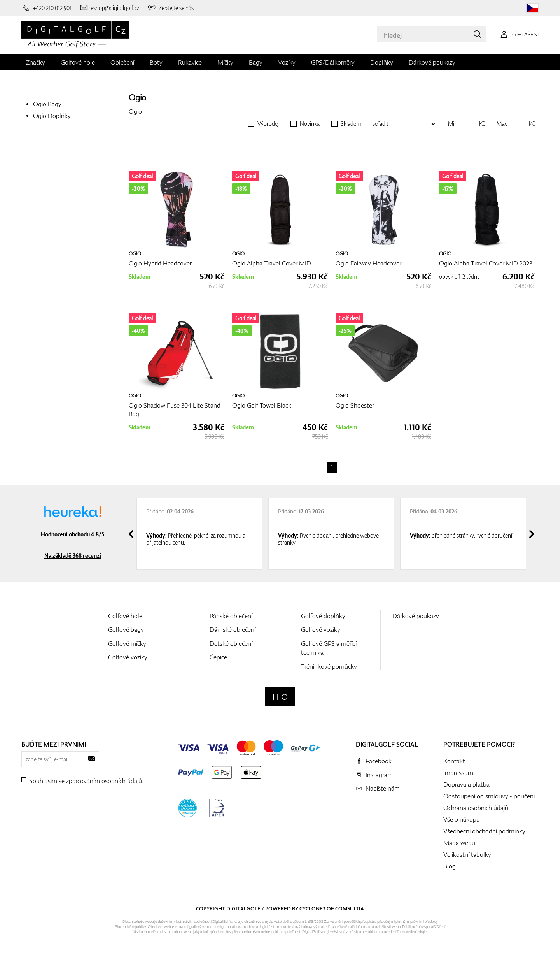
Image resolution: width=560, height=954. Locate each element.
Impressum (458, 773)
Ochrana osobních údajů (476, 808)
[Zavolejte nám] (46, 8)
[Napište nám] (109, 8)
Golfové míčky (127, 643)
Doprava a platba (466, 784)
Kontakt (454, 761)
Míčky (225, 62)
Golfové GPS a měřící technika (329, 648)
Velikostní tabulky (467, 854)
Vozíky (287, 62)
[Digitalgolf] (280, 697)
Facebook (379, 761)
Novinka (310, 124)
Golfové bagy (126, 629)
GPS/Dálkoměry (333, 62)
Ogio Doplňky (52, 116)
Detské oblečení (231, 643)
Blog (450, 866)
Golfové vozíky (128, 657)
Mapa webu (459, 843)
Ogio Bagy (47, 104)
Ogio (137, 97)
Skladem (351, 124)
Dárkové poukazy (432, 62)
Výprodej (268, 124)
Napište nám (383, 788)
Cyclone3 (312, 908)
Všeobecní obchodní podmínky (484, 831)
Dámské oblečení (233, 629)
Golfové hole (78, 62)
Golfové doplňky (323, 616)
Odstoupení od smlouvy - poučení (489, 796)
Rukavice (190, 62)
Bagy (256, 62)
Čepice (218, 657)
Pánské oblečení (231, 616)
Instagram (379, 775)
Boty (156, 62)
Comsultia (350, 908)
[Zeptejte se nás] (170, 8)
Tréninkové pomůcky (329, 666)
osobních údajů (122, 781)
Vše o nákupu (462, 819)
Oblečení (122, 62)
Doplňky (382, 62)
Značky (36, 62)
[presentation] (131, 534)
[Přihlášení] (518, 34)
